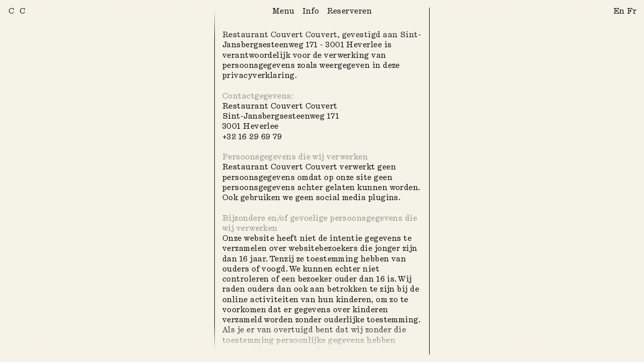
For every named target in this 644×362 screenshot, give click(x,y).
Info (311, 11)
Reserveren (350, 11)
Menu (284, 11)
